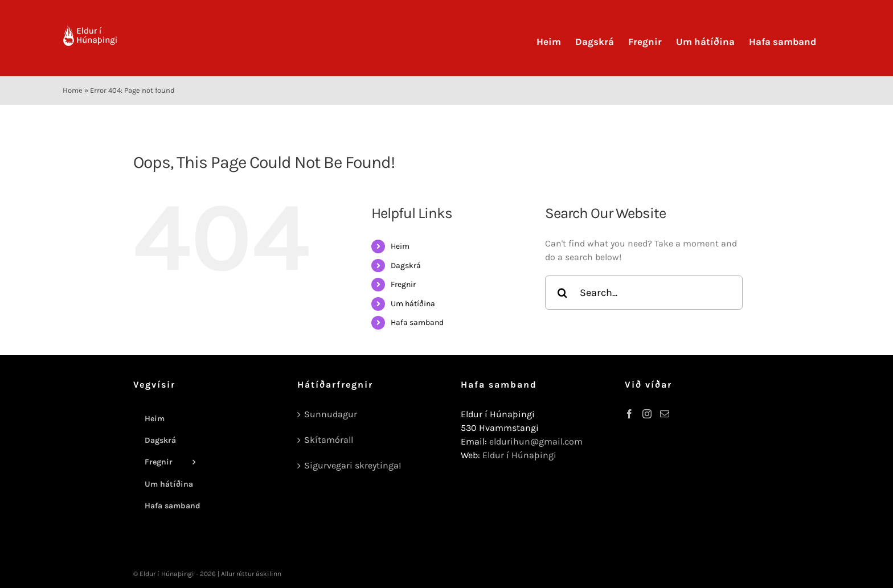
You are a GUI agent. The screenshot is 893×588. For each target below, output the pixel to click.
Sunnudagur (331, 414)
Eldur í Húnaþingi (519, 455)
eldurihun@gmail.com (536, 441)
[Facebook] (629, 414)
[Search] (562, 293)
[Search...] (644, 293)
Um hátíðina (413, 304)
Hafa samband (417, 322)
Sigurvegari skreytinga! (353, 465)
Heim (400, 246)
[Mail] (665, 414)
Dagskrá (406, 266)
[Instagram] (647, 414)
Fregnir (403, 284)
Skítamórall (329, 440)
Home (73, 90)
